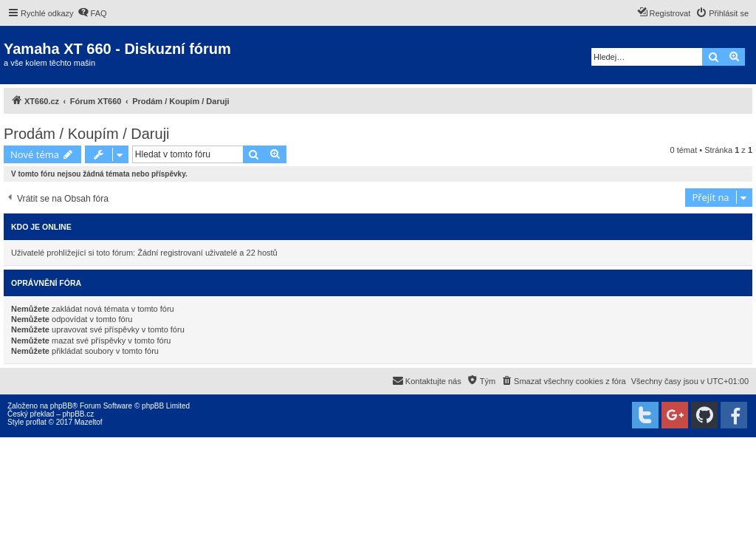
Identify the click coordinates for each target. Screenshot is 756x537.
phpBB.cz (78, 414)
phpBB (61, 406)
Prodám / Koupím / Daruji (87, 134)
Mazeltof (89, 422)
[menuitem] (92, 13)
